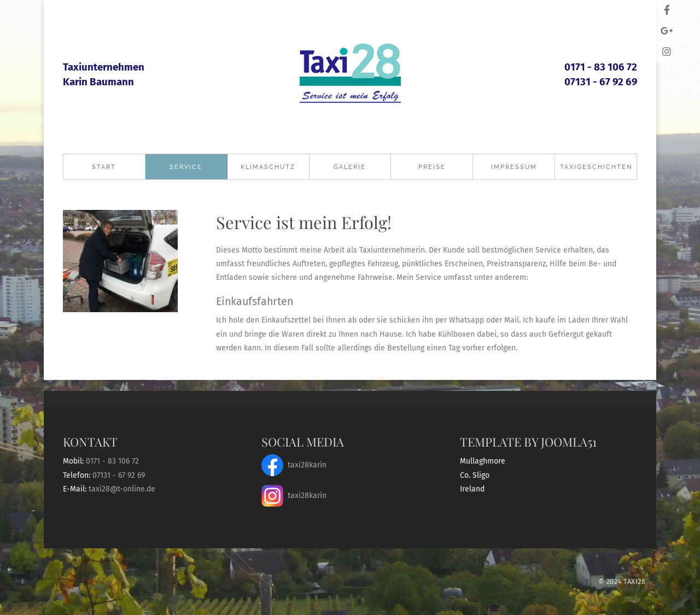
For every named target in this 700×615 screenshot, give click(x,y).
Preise (432, 167)
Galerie (350, 167)
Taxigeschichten (596, 167)
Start (104, 167)
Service (186, 167)
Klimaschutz (268, 167)
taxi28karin (294, 465)
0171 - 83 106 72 (601, 67)
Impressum (514, 167)
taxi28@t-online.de (122, 489)
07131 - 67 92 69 (601, 82)
